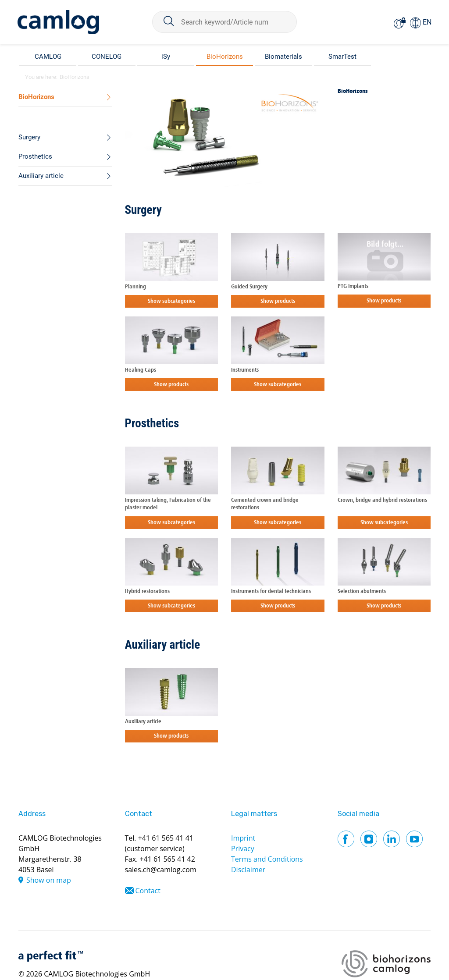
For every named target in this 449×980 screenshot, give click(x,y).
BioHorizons (225, 57)
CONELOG (107, 57)
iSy (166, 57)
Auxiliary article (163, 645)
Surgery (143, 210)
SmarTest (342, 57)
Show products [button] (278, 301)
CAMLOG (48, 57)
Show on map (49, 880)
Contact (148, 891)
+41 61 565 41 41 (166, 838)
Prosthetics (152, 423)
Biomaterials (283, 57)
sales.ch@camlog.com (161, 870)
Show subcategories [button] (171, 301)
